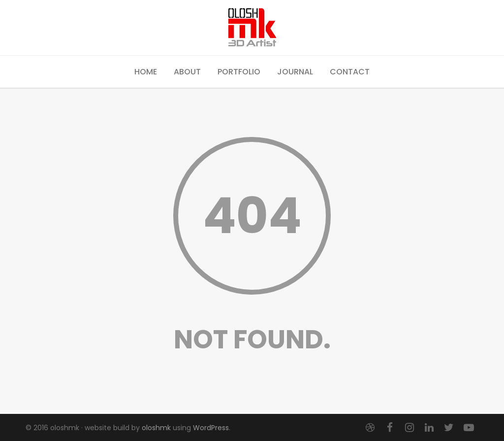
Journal (295, 72)
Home (146, 72)
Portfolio (239, 72)
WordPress (211, 428)
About (187, 72)
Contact (350, 72)
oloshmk (156, 428)
